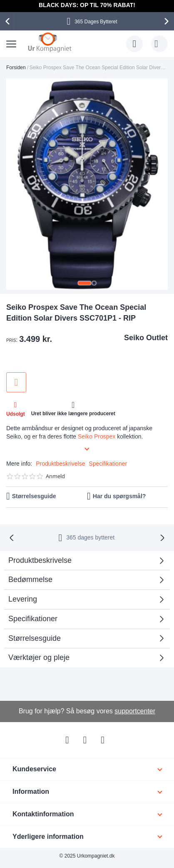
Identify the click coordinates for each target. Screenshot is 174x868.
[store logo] (50, 42)
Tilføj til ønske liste (16, 382)
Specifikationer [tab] (33, 619)
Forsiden (16, 68)
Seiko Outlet (146, 338)
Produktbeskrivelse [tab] (40, 560)
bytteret (90, 537)
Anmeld (55, 476)
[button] (85, 283)
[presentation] (9, 21)
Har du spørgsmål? (119, 496)
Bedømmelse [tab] (30, 580)
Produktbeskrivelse (60, 464)
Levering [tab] (23, 599)
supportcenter (135, 711)
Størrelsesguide (34, 496)
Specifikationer (108, 464)
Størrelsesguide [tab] (35, 638)
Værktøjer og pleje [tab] (39, 657)
